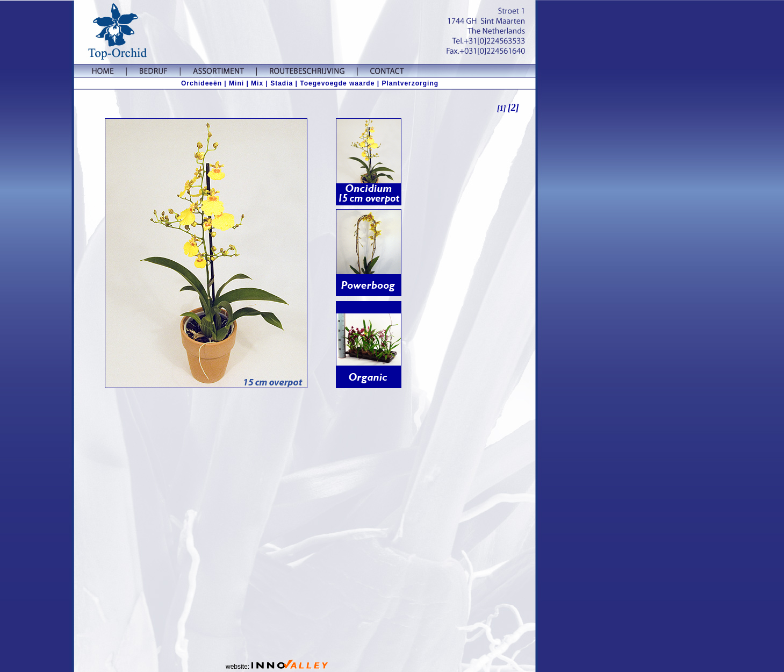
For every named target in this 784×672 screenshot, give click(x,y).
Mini (236, 83)
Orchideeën (202, 83)
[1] (502, 108)
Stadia (282, 83)
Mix (257, 83)
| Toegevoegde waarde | (337, 83)
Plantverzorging (410, 83)
